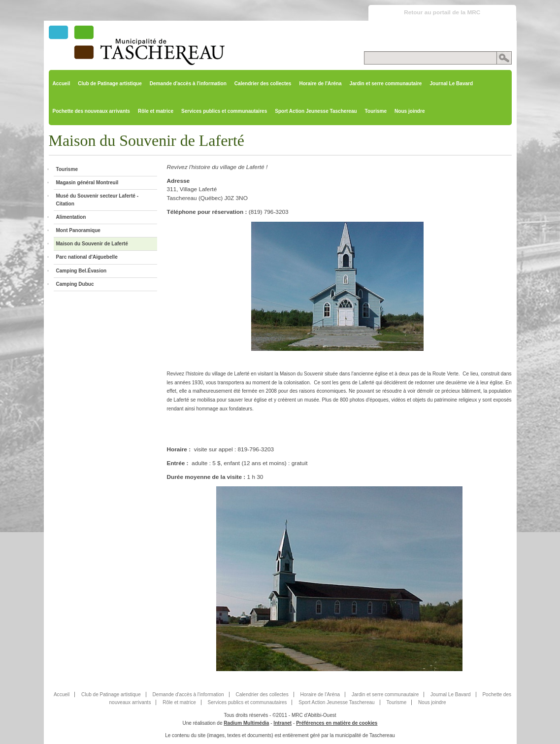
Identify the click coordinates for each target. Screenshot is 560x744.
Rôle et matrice (156, 111)
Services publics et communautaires (224, 111)
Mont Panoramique (78, 230)
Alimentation (71, 217)
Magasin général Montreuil (87, 183)
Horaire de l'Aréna (320, 84)
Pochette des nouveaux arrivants (91, 111)
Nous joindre (410, 111)
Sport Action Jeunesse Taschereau (316, 111)
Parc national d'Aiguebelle (87, 257)
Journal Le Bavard (451, 84)
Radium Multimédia (246, 723)
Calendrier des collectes (263, 84)
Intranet (282, 723)
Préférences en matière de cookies (337, 723)
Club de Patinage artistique (110, 84)
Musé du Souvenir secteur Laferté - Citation (98, 200)
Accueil (62, 84)
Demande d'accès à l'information (188, 84)
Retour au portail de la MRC (442, 12)
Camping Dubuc (75, 284)
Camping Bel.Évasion (82, 271)
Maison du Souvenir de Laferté (92, 244)
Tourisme (376, 111)
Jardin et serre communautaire (386, 84)
